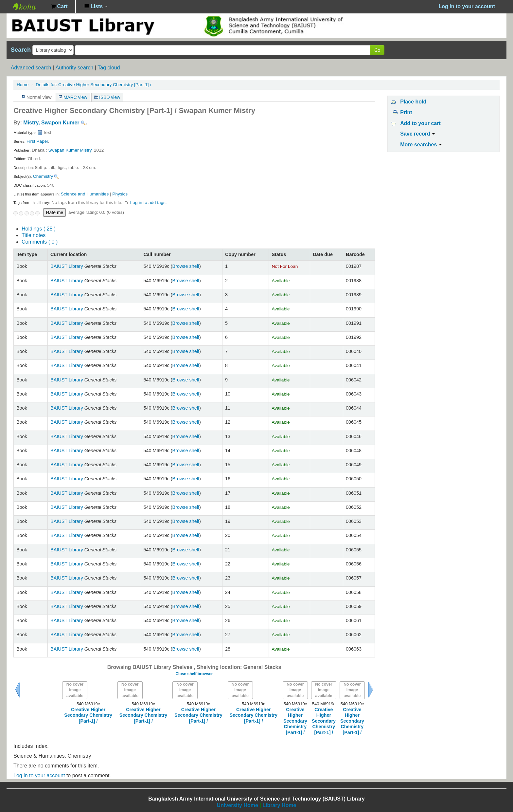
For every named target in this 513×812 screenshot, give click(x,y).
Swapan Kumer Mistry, (71, 150)
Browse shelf (186, 266)
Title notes (34, 235)
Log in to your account (39, 775)
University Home (238, 805)
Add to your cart (420, 123)
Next (371, 690)
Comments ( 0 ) (40, 242)
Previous (18, 690)
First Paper (37, 141)
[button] (59, 7)
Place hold (413, 102)
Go (377, 50)
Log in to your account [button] (467, 6)
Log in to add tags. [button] (149, 203)
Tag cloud (109, 68)
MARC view (75, 97)
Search (21, 50)
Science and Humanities (85, 194)
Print (406, 112)
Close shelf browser (194, 674)
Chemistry (43, 176)
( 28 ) (39, 229)
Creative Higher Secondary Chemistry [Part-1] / (93, 85)
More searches (421, 145)
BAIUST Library (29, 7)
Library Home (279, 805)
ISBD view (110, 97)
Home (23, 85)
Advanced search (31, 68)
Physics (120, 194)
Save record (417, 134)
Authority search (74, 68)
